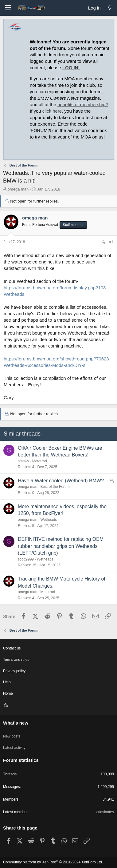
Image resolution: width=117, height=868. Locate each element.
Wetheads (49, 520)
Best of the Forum (55, 487)
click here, (53, 111)
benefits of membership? (83, 104)
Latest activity (14, 748)
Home (8, 693)
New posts (12, 736)
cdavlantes (105, 812)
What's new (16, 723)
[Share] (103, 242)
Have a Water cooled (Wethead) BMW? (61, 481)
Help (7, 682)
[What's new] (110, 8)
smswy (23, 461)
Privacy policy (14, 671)
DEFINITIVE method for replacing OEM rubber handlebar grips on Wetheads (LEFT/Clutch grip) (61, 546)
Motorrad (40, 461)
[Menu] (8, 8)
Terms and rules (16, 660)
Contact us (12, 648)
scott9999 (26, 559)
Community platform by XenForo (53, 862)
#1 (111, 242)
